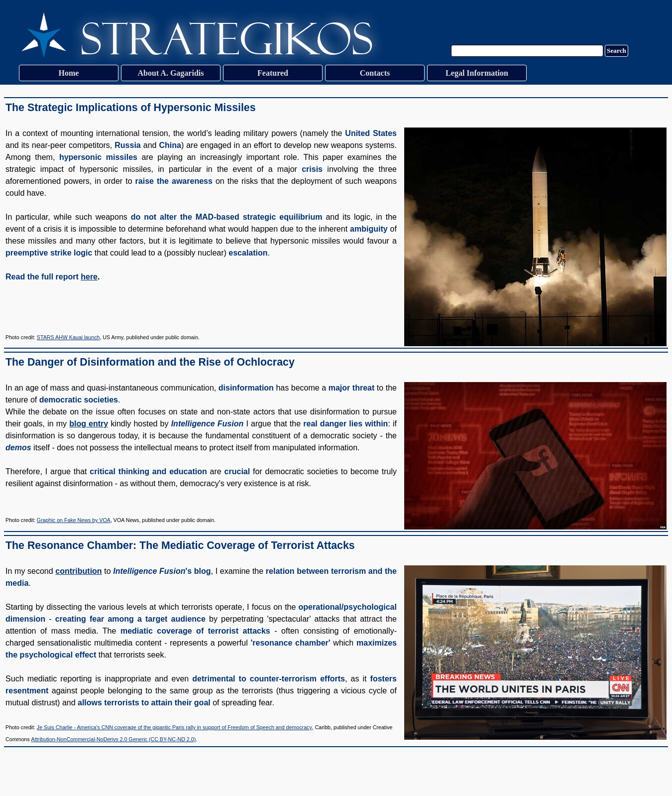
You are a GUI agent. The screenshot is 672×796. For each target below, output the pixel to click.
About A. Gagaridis (171, 73)
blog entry (89, 424)
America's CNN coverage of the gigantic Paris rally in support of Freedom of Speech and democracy (194, 727)
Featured (273, 73)
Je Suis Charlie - (57, 727)
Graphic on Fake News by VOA (74, 520)
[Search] (527, 51)
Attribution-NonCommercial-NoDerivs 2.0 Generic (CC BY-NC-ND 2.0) (114, 739)
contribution (78, 571)
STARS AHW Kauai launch (68, 337)
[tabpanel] (336, 223)
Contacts (375, 73)
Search (616, 51)
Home (69, 73)
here (89, 277)
